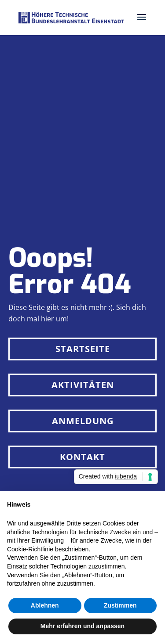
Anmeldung (83, 421)
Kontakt (82, 457)
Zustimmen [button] (120, 605)
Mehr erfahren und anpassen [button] (82, 626)
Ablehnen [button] (45, 605)
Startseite (83, 349)
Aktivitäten (83, 385)
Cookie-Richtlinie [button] (30, 549)
